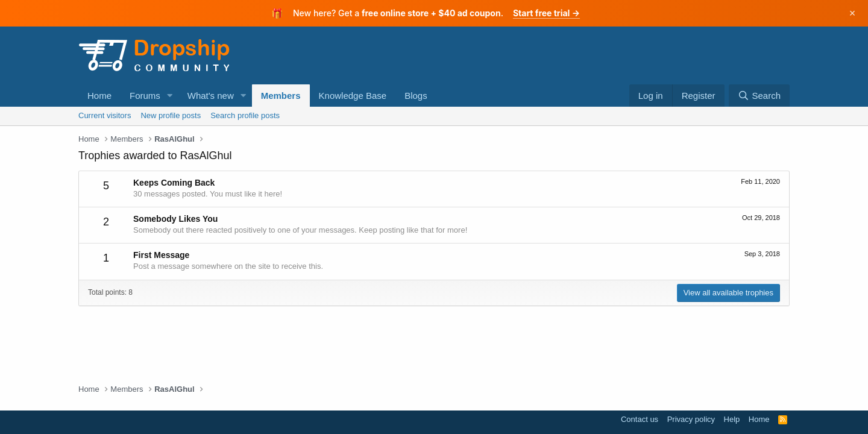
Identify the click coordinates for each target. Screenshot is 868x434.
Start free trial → (546, 13)
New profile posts (171, 115)
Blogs (416, 96)
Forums (145, 96)
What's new (211, 96)
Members (281, 96)
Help (732, 419)
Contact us (640, 419)
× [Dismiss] (853, 13)
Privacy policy (691, 419)
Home (99, 96)
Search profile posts (245, 115)
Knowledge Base (353, 96)
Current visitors (105, 115)
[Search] (759, 96)
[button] (170, 96)
